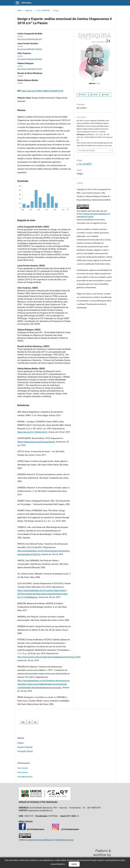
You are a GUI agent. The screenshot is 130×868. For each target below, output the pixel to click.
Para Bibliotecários (25, 777)
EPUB (95, 95)
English (21, 743)
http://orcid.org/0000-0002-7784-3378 (30, 49)
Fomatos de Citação (87, 151)
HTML (106, 95)
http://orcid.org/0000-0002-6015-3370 (30, 69)
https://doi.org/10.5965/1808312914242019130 (42, 91)
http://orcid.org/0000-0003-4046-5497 (30, 39)
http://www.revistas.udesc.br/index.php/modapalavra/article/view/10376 (49, 657)
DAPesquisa (26, 3)
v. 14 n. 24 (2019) (43, 10)
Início (20, 10)
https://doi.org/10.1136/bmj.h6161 (33, 432)
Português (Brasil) (25, 751)
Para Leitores (23, 768)
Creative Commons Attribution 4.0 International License (50, 840)
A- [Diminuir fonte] (35, 722)
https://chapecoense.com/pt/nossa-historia (36, 442)
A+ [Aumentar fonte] (23, 722)
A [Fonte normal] (29, 722)
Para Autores (23, 772)
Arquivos (29, 10)
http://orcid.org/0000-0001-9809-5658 (30, 59)
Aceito (74, 864)
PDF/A (83, 95)
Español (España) (25, 747)
